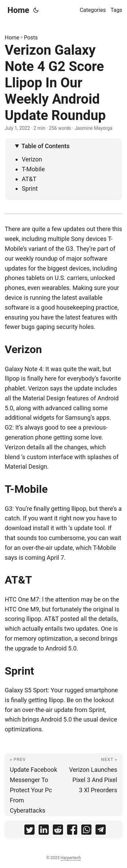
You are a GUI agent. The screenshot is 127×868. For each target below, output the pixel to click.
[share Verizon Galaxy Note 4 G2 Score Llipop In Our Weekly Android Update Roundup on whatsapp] (86, 831)
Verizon (32, 159)
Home (18, 10)
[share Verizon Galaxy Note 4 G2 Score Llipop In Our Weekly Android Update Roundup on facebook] (72, 831)
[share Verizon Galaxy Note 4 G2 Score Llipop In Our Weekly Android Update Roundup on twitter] (29, 831)
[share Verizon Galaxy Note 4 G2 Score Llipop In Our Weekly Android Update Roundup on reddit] (58, 831)
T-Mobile (33, 169)
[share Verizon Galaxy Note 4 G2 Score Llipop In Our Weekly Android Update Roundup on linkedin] (44, 831)
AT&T (29, 179)
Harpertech (71, 858)
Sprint (30, 188)
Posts (31, 38)
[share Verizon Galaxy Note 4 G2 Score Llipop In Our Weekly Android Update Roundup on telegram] (101, 831)
